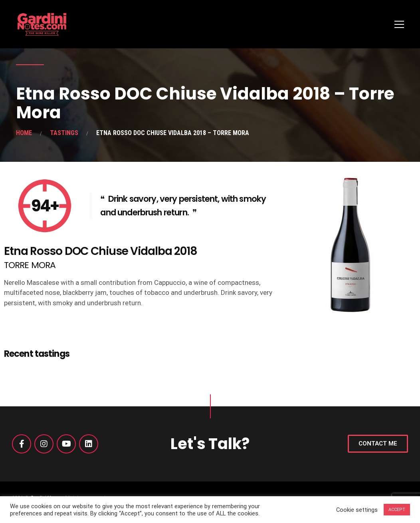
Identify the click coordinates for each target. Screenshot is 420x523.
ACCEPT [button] (397, 510)
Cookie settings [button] (357, 510)
